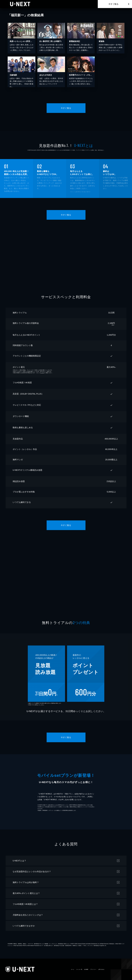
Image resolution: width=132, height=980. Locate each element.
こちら (42, 373)
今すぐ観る (113, 4)
